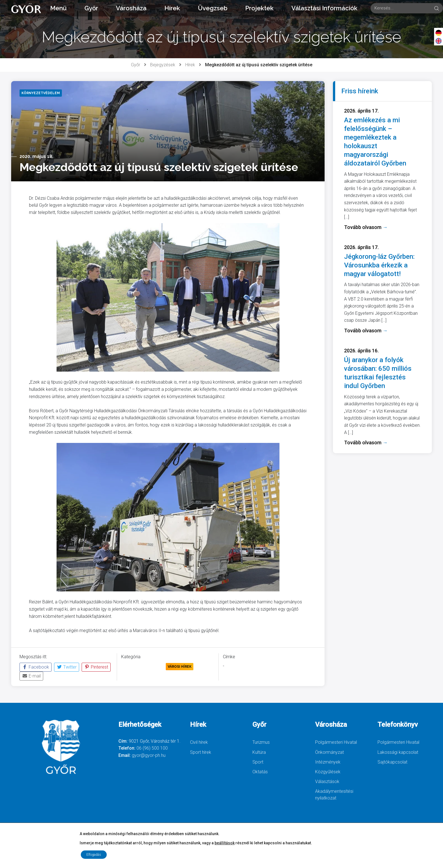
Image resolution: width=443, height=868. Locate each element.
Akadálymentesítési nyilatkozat (334, 795)
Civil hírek (199, 742)
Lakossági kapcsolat (398, 752)
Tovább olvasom (366, 227)
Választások (327, 782)
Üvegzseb (213, 8)
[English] (439, 41)
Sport (258, 762)
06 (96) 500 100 (152, 748)
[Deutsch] (439, 33)
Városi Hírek (180, 667)
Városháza (131, 8)
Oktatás (260, 772)
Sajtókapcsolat (392, 762)
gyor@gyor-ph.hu (149, 755)
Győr (91, 8)
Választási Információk (324, 8)
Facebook (36, 667)
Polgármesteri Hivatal (336, 742)
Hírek (172, 8)
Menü (58, 8)
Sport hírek (201, 752)
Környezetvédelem (143, 667)
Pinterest (96, 667)
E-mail (31, 676)
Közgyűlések (328, 772)
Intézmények (328, 762)
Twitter (67, 667)
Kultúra (259, 752)
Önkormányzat (329, 752)
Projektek (259, 8)
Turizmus (261, 742)
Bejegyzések (163, 65)
